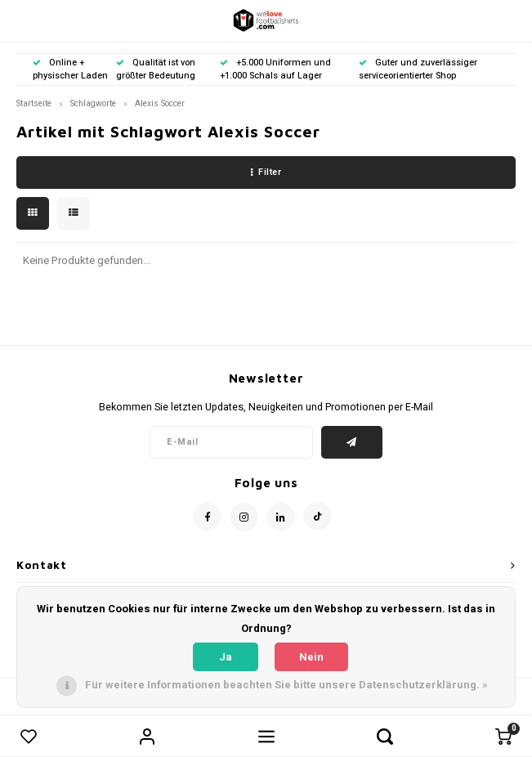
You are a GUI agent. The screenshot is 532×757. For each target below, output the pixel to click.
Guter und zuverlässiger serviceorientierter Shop (418, 69)
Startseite (34, 103)
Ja (226, 657)
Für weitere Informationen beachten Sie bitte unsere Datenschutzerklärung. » (286, 685)
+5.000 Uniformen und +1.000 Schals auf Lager (275, 69)
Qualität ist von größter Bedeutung (156, 69)
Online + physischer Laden (70, 69)
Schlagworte (93, 103)
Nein (311, 657)
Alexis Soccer (160, 103)
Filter (266, 172)
